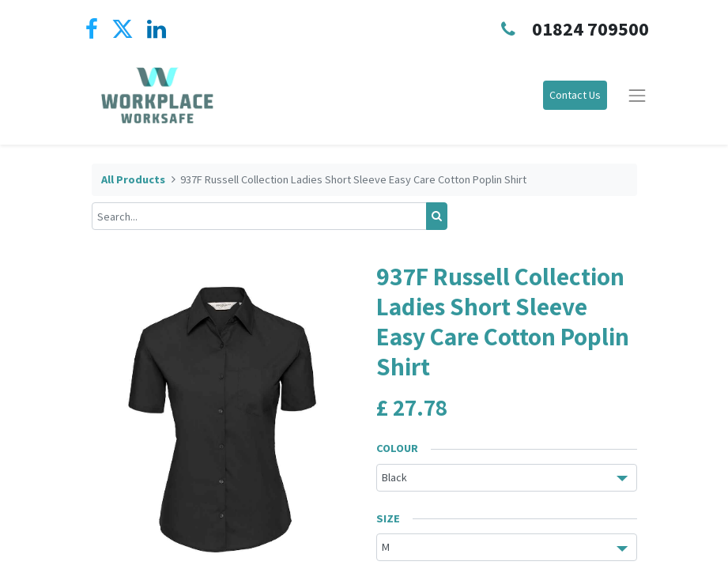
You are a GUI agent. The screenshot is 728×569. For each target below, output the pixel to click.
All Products (133, 179)
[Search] (437, 216)
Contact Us (575, 95)
